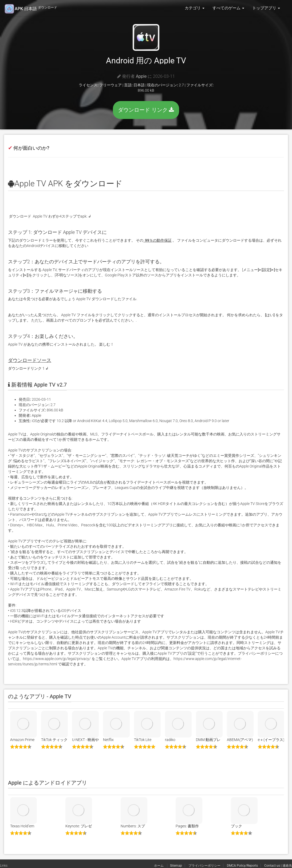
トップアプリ (266, 8)
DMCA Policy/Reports (242, 866)
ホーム (159, 866)
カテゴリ (195, 8)
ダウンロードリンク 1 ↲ (28, 368)
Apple (141, 76)
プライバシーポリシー (204, 866)
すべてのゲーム (228, 8)
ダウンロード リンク (146, 110)
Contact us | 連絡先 (278, 866)
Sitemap (176, 866)
